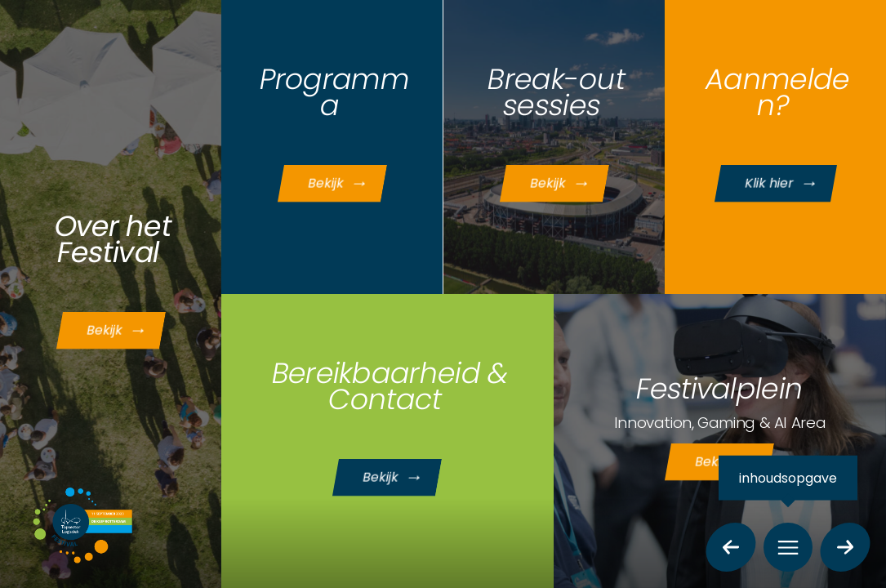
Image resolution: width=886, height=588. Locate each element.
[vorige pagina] (731, 547)
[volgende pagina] (846, 547)
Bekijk (124, 333)
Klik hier (786, 186)
